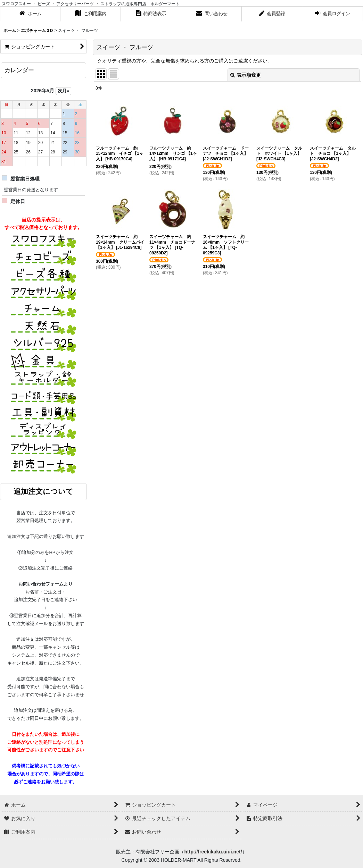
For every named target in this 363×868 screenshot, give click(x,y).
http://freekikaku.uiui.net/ (213, 852)
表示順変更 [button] (246, 75)
